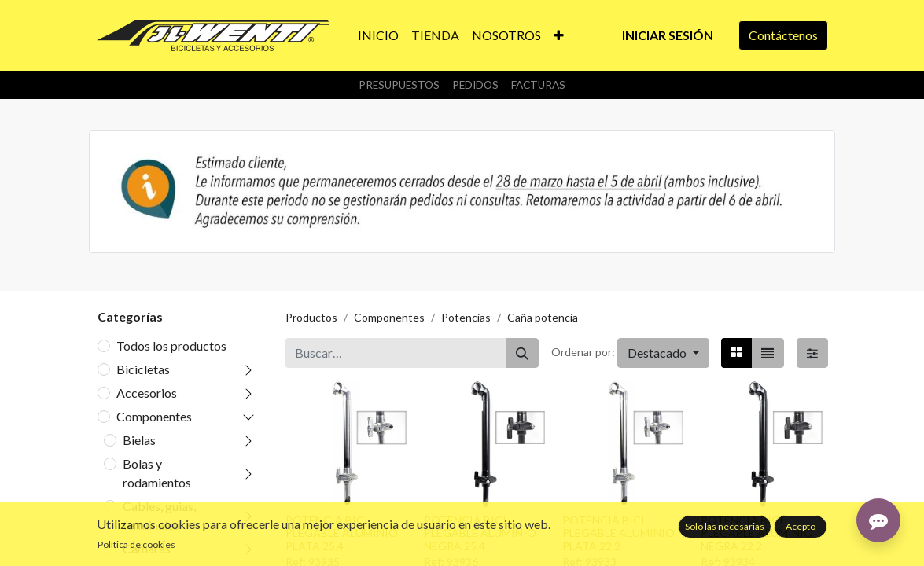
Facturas (538, 85)
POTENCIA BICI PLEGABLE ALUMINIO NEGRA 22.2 (757, 533)
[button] (559, 35)
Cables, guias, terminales (159, 515)
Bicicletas (143, 369)
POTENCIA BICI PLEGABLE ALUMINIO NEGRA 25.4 (480, 533)
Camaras (147, 548)
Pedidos (475, 85)
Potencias (466, 317)
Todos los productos (171, 345)
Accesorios (147, 393)
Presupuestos (399, 85)
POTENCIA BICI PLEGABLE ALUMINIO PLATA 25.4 (342, 533)
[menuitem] (378, 35)
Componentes (154, 416)
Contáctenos (783, 35)
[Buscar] (522, 353)
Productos (311, 317)
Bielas (139, 440)
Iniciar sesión (668, 35)
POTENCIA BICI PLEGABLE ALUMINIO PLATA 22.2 (618, 533)
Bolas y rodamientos (157, 473)
